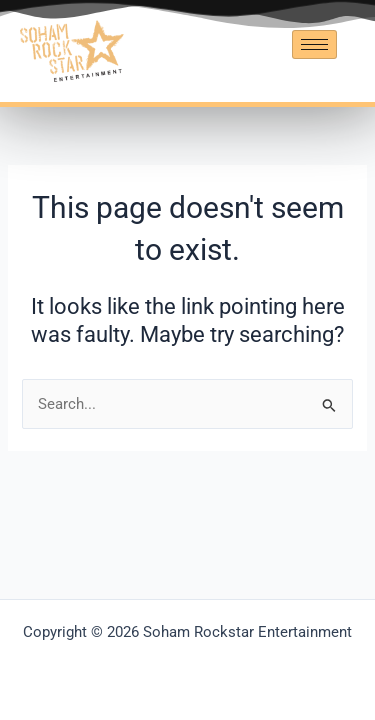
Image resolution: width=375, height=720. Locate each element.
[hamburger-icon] (314, 44)
